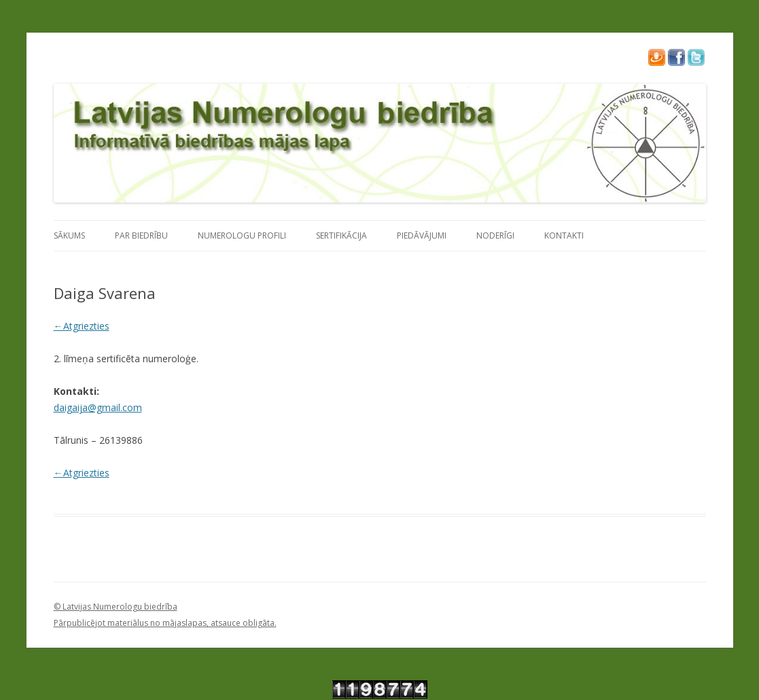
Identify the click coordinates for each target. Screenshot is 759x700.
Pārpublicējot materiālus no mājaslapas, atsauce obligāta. (165, 623)
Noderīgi (495, 235)
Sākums (69, 235)
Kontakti (564, 235)
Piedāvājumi (422, 235)
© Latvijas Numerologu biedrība (116, 607)
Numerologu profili (242, 235)
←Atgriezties (82, 326)
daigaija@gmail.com (98, 407)
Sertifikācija (341, 235)
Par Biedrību (141, 235)
